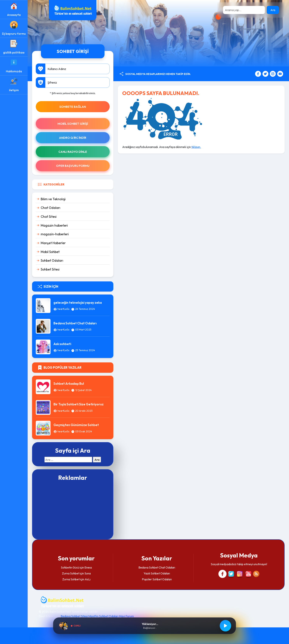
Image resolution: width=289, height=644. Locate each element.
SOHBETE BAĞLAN (73, 107)
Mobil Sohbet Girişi (73, 124)
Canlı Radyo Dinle (73, 152)
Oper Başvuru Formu (73, 166)
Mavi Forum (126, 616)
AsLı (88, 579)
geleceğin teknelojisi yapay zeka (78, 303)
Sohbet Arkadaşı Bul (69, 384)
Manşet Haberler (53, 243)
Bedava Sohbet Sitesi (74, 616)
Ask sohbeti (62, 344)
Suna (88, 573)
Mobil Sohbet (50, 252)
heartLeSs (63, 309)
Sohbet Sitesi (50, 269)
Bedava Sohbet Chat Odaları (75, 323)
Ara (273, 10)
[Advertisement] (73, 510)
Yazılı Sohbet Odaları (157, 573)
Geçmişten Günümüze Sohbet (76, 425)
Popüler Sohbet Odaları (157, 579)
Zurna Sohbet (71, 573)
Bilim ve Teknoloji (53, 199)
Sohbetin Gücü (70, 567)
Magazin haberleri (54, 225)
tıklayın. (196, 147)
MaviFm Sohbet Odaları (103, 616)
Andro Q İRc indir (73, 138)
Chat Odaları (51, 208)
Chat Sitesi (49, 217)
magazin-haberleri (55, 234)
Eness (88, 567)
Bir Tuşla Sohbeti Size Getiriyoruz (79, 404)
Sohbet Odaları (52, 260)
